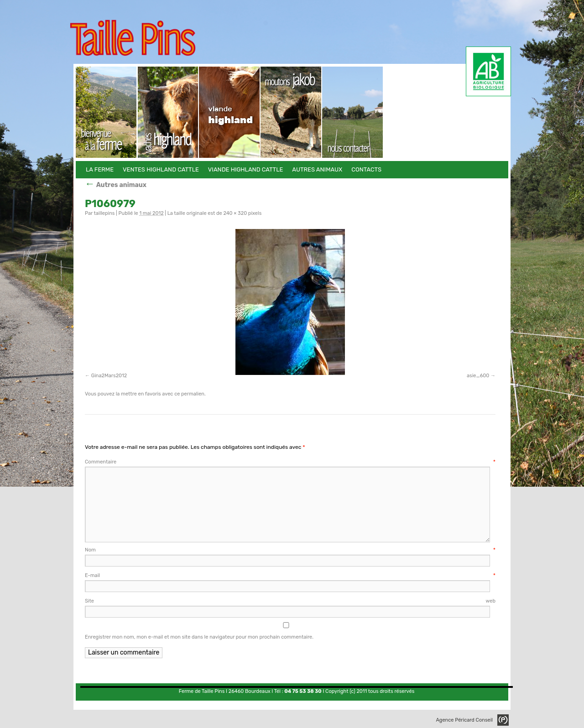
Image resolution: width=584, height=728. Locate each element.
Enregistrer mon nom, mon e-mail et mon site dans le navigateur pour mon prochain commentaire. (199, 637)
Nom (290, 550)
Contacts (353, 112)
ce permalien (189, 394)
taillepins (104, 213)
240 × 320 (235, 213)
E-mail (290, 575)
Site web (290, 601)
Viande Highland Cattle (230, 112)
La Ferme (107, 112)
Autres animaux (291, 112)
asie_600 (478, 376)
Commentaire (290, 462)
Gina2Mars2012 (109, 376)
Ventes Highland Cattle (168, 112)
